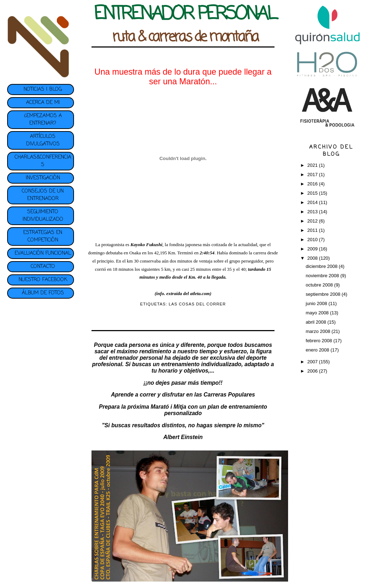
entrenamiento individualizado (201, 364)
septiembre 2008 (323, 294)
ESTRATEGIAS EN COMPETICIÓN (43, 236)
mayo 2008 (318, 313)
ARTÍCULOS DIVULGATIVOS (43, 140)
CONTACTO (43, 267)
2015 (313, 193)
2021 (313, 165)
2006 (313, 371)
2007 (313, 362)
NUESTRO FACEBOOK (43, 280)
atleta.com (200, 293)
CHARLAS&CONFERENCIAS (43, 161)
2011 (313, 230)
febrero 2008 (319, 341)
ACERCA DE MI (43, 103)
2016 (313, 184)
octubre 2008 (320, 285)
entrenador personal (136, 358)
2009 (313, 249)
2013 (313, 212)
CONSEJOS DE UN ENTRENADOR (43, 195)
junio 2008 (317, 303)
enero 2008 (318, 350)
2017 (313, 175)
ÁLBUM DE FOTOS (43, 293)
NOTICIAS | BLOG (43, 89)
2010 (313, 240)
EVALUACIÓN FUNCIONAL (43, 253)
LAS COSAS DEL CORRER (197, 304)
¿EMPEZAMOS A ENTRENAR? (43, 120)
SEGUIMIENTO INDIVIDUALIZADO (43, 216)
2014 (313, 202)
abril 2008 (316, 322)
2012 (313, 221)
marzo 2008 (318, 331)
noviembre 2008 (323, 276)
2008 (313, 258)
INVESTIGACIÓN (43, 178)
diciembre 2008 (322, 266)
